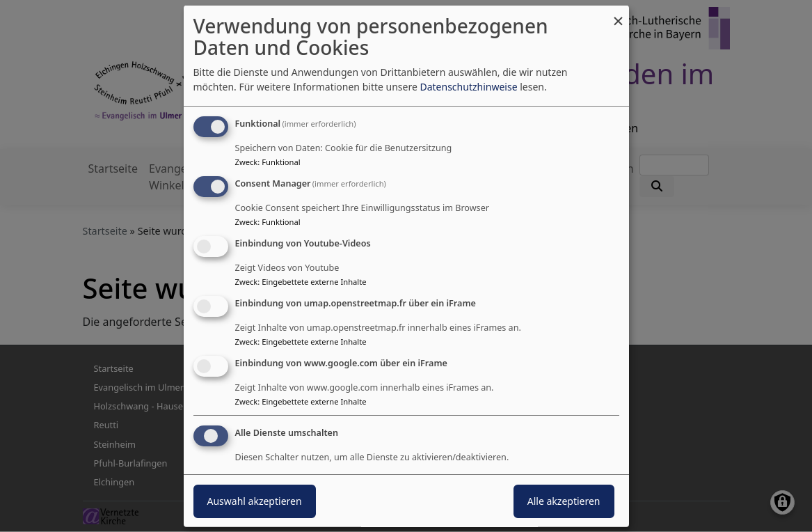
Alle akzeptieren (564, 501)
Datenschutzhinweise (468, 87)
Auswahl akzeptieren (255, 501)
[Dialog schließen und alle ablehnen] (619, 14)
